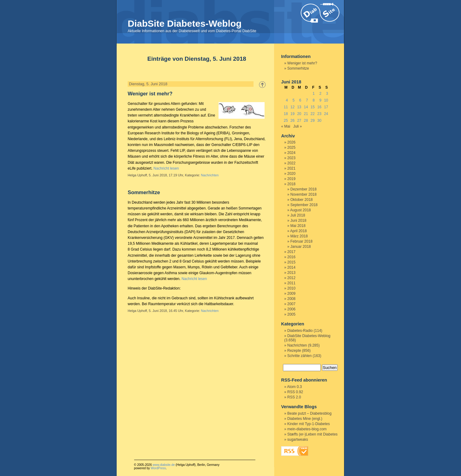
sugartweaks (298, 440)
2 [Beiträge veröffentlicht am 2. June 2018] (320, 94)
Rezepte (294, 351)
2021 (291, 168)
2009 (291, 294)
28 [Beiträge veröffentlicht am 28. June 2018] (306, 121)
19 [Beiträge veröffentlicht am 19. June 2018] (292, 114)
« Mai (286, 126)
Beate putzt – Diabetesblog (309, 413)
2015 (291, 262)
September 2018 (304, 205)
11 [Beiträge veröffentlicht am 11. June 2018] (286, 107)
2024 (291, 153)
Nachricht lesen (166, 168)
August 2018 (300, 210)
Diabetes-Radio (300, 331)
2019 (291, 179)
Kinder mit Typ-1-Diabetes (309, 424)
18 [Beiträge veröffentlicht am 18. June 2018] (286, 114)
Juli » (297, 126)
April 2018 (298, 231)
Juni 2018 (298, 221)
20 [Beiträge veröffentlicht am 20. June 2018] (299, 114)
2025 (291, 148)
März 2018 (299, 236)
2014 (291, 267)
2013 (291, 273)
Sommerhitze (144, 192)
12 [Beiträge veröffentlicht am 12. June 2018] (292, 107)
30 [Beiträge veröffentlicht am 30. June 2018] (319, 121)
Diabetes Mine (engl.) (305, 419)
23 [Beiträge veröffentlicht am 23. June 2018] (319, 114)
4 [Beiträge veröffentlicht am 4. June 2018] (287, 100)
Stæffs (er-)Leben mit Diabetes (312, 434)
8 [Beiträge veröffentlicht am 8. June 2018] (314, 100)
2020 (291, 174)
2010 (291, 288)
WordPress (158, 468)
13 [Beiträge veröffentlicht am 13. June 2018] (299, 107)
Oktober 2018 (302, 200)
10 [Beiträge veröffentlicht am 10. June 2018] (326, 100)
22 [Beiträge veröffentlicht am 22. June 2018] (313, 114)
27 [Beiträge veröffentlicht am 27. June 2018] (299, 121)
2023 (291, 158)
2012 (291, 278)
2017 (291, 252)
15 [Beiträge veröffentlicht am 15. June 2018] (313, 107)
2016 (291, 257)
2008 (291, 299)
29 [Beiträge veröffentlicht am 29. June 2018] (313, 121)
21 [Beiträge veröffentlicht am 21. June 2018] (306, 114)
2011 (291, 283)
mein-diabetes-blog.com (307, 429)
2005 (291, 314)
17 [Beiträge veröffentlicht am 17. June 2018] (326, 107)
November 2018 (303, 194)
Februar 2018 (301, 241)
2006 (291, 309)
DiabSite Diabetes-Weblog (185, 23)
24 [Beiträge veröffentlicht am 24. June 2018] (326, 114)
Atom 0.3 (294, 387)
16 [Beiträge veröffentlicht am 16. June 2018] (319, 107)
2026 (291, 142)
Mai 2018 (298, 226)
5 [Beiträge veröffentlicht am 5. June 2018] (294, 100)
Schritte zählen (299, 356)
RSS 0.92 (295, 392)
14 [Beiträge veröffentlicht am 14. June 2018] (306, 107)
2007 (291, 304)
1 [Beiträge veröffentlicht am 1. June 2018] (314, 94)
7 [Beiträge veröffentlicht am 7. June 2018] (307, 100)
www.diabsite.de (164, 465)
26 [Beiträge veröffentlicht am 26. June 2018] (292, 121)
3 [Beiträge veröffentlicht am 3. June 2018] (327, 94)
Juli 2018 (298, 215)
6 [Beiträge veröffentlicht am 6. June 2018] (300, 100)
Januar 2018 (301, 247)
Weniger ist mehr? (150, 94)
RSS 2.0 (294, 397)
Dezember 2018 (303, 189)
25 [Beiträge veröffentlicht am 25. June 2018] (286, 121)
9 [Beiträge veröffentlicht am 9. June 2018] (320, 100)
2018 (291, 184)
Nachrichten (210, 175)
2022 (291, 163)
